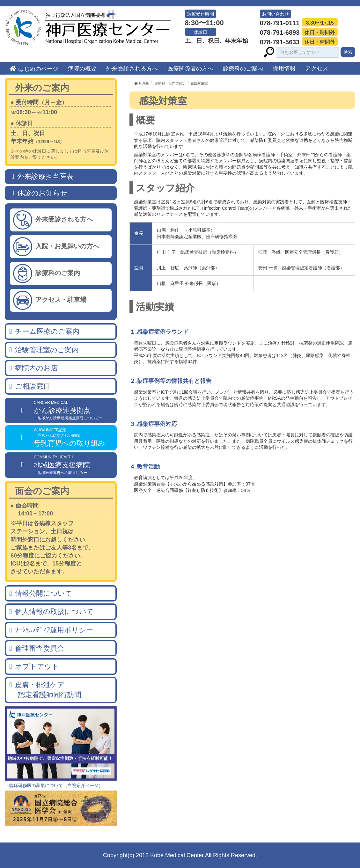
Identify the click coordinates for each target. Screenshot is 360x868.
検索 (348, 52)
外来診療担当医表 (45, 176)
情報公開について (44, 593)
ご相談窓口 (33, 386)
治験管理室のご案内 (47, 350)
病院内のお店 (36, 368)
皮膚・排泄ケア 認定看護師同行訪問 (45, 690)
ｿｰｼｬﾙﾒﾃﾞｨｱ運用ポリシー (54, 630)
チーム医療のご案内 (47, 331)
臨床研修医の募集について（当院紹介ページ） (56, 785)
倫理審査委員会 (40, 648)
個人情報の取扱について (54, 612)
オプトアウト (37, 666)
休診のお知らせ (42, 193)
